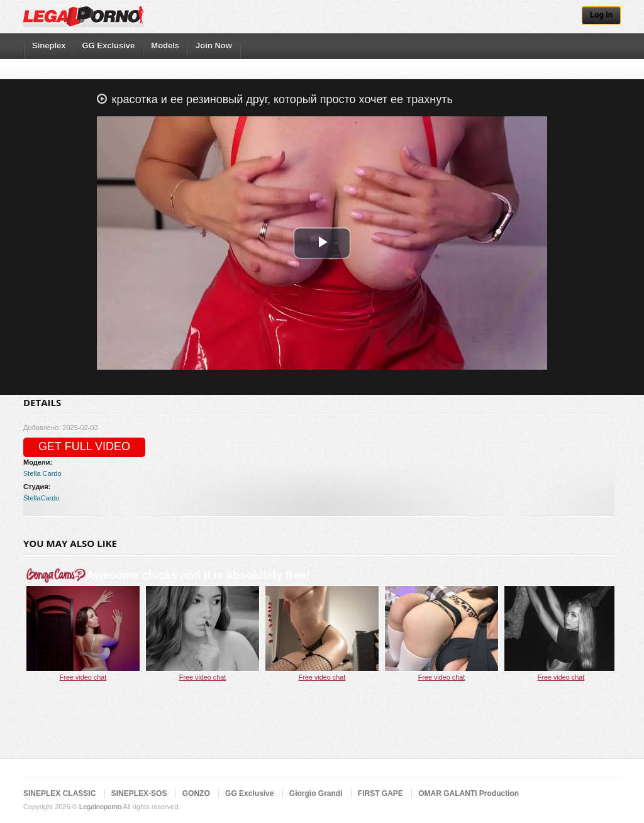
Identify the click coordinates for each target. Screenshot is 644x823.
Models (165, 46)
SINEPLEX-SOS (139, 793)
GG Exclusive (108, 46)
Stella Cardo (42, 473)
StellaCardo (41, 498)
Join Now (214, 46)
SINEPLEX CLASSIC (59, 793)
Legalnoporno (100, 807)
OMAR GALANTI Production (469, 793)
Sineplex (49, 46)
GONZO (196, 793)
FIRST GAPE (380, 793)
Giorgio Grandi (316, 793)
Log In (601, 15)
